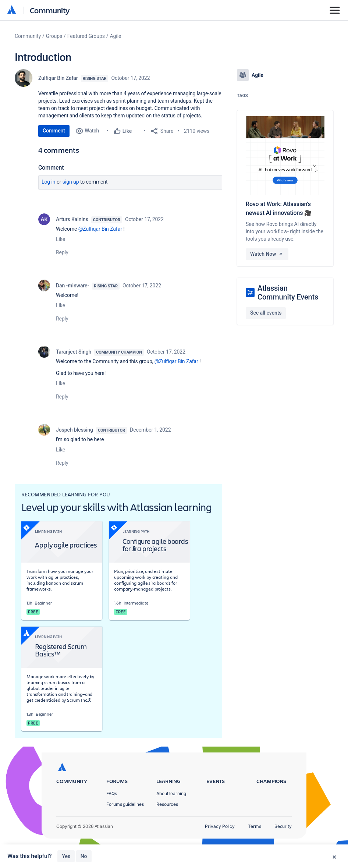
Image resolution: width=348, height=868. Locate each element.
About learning (171, 793)
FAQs (112, 793)
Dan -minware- (72, 286)
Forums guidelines (125, 804)
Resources (167, 804)
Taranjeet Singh (74, 352)
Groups (54, 36)
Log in (49, 182)
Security (283, 826)
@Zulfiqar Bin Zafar (100, 229)
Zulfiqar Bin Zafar (58, 78)
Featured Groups (86, 36)
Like (61, 239)
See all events (266, 313)
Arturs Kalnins (72, 219)
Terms (255, 826)
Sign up (71, 182)
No (84, 856)
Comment (54, 131)
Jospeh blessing (74, 430)
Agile (116, 36)
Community (50, 10)
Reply (62, 252)
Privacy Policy (220, 826)
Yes (66, 856)
